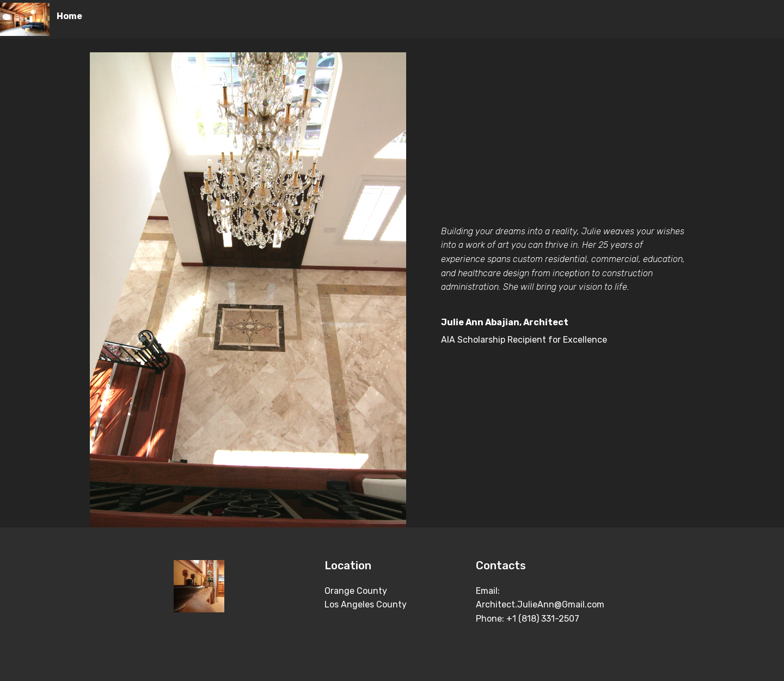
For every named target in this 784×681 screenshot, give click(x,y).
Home (69, 16)
